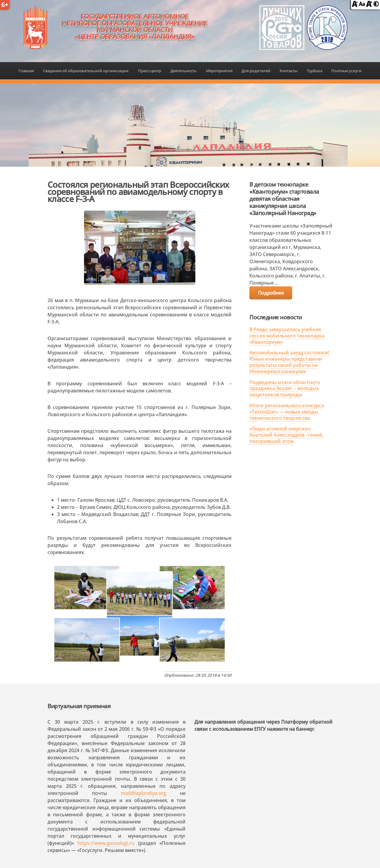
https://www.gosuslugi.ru (106, 843)
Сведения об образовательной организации (86, 71)
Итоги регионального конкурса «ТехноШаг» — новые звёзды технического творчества (287, 412)
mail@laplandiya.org (144, 793)
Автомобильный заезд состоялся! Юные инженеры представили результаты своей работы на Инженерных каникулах (289, 362)
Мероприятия (219, 71)
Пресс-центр (150, 71)
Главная (26, 71)
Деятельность (183, 71)
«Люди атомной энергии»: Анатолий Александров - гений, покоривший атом (286, 435)
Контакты (289, 71)
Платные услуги (346, 71)
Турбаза (315, 71)
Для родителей (256, 71)
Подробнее (271, 293)
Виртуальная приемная (79, 706)
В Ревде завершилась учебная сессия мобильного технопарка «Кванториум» (287, 336)
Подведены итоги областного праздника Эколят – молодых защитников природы (285, 389)
